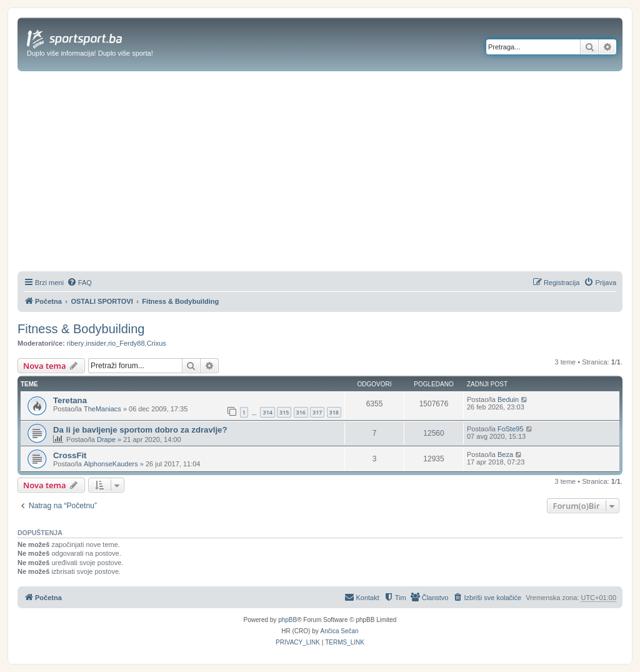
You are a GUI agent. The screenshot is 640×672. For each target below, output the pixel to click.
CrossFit (70, 455)
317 (317, 412)
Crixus (157, 343)
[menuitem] (79, 283)
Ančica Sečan (340, 631)
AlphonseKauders (111, 464)
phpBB (287, 620)
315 (284, 412)
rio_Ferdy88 (127, 343)
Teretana (70, 400)
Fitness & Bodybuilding (81, 329)
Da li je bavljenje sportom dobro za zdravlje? (140, 430)
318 (334, 412)
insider (96, 343)
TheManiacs (102, 409)
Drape (106, 439)
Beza (505, 454)
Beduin (508, 399)
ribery (76, 343)
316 (301, 412)
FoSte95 (511, 429)
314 (267, 412)
